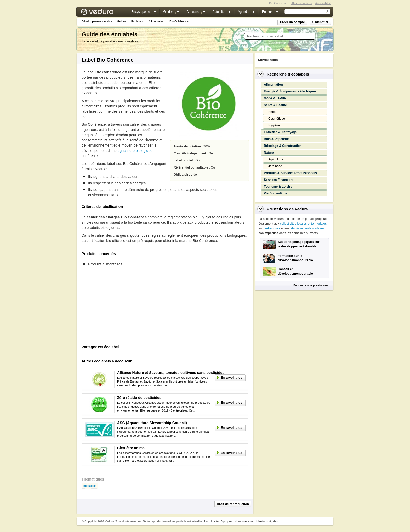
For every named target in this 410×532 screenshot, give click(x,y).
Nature (269, 153)
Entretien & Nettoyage (280, 132)
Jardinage (275, 166)
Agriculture (276, 159)
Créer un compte (292, 22)
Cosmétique (277, 119)
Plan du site (211, 521)
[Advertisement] (121, 307)
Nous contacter (244, 521)
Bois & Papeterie (276, 139)
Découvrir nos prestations (311, 285)
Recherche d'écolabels (288, 74)
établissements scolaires (307, 228)
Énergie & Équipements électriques (290, 91)
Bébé (272, 112)
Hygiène (274, 125)
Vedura (103, 13)
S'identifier (320, 22)
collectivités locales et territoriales (303, 224)
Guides (122, 22)
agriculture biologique (135, 151)
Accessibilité (323, 3)
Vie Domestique (276, 193)
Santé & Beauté (275, 105)
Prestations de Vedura (287, 209)
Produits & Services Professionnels (290, 173)
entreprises (272, 228)
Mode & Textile (275, 98)
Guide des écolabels (110, 34)
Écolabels (138, 22)
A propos (226, 521)
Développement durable (97, 22)
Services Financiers (279, 180)
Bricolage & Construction (283, 146)
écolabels (90, 486)
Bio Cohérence (179, 22)
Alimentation (156, 22)
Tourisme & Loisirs (278, 187)
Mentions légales (267, 521)
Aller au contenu (302, 3)
